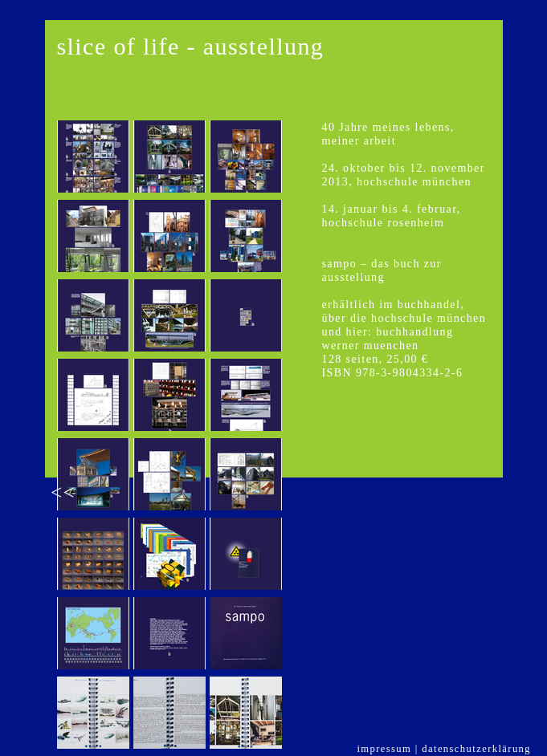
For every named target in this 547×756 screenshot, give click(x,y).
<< (63, 492)
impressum (384, 749)
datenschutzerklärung (476, 749)
